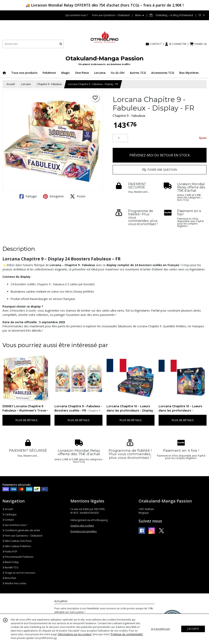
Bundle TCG (10, 567)
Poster (78, 196)
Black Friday (11, 562)
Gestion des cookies (82, 526)
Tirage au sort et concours (19, 573)
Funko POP (10, 552)
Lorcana (26, 84)
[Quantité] (120, 138)
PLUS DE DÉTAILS (27, 420)
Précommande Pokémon (18, 557)
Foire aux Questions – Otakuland (22, 536)
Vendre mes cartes (14, 583)
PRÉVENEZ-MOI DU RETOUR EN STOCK (160, 155)
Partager (28, 196)
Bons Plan (9, 578)
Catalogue (9, 514)
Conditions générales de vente (21, 530)
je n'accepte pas (160, 629)
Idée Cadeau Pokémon (17, 546)
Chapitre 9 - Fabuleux (49, 84)
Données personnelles (83, 531)
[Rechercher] (61, 44)
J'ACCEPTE (193, 629)
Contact (8, 520)
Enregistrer (53, 196)
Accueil (11, 84)
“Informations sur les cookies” (75, 634)
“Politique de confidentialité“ (127, 634)
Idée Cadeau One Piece (17, 541)
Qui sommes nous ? (15, 525)
